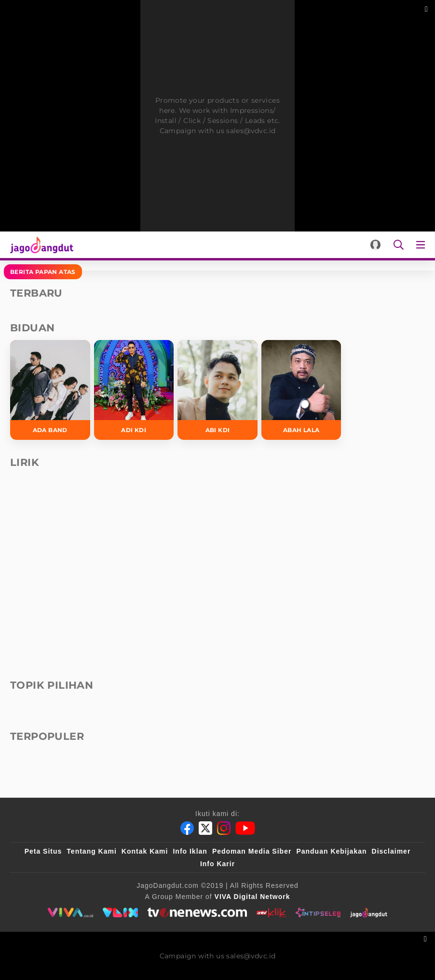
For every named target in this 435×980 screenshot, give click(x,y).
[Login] (375, 245)
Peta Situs (43, 851)
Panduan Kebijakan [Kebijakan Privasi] (331, 851)
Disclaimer (391, 851)
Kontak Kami (145, 851)
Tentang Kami (92, 851)
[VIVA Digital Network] (252, 897)
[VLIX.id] (121, 912)
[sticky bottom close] (427, 938)
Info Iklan (190, 851)
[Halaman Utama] (40, 245)
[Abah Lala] (301, 390)
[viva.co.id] (70, 912)
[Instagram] (224, 828)
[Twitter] (205, 828)
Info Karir (217, 864)
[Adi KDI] (134, 390)
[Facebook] (187, 828)
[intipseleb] (318, 912)
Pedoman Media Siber (252, 851)
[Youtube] (245, 828)
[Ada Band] (50, 390)
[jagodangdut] (369, 912)
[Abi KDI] (217, 390)
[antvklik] (271, 912)
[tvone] (197, 912)
